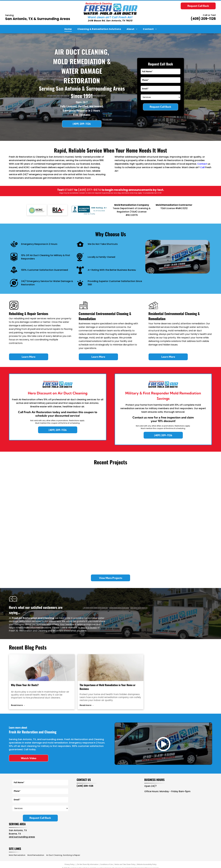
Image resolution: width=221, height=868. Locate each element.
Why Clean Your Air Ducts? (25, 685)
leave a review (89, 628)
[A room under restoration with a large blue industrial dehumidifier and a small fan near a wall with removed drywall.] (186, 545)
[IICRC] (37, 210)
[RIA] (58, 210)
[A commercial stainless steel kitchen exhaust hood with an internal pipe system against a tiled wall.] (136, 545)
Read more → (18, 705)
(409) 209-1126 (203, 19)
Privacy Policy (69, 864)
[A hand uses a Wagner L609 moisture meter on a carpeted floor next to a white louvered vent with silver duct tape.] (186, 495)
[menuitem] (68, 29)
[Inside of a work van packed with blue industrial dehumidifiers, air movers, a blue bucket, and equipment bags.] (35, 495)
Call (202, 167)
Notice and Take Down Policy (125, 864)
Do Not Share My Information (88, 864)
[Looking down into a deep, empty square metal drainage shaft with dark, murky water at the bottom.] (85, 545)
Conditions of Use (106, 864)
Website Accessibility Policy (147, 864)
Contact (202, 164)
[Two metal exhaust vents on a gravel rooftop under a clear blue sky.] (35, 545)
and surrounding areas (22, 837)
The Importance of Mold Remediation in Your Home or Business (108, 687)
